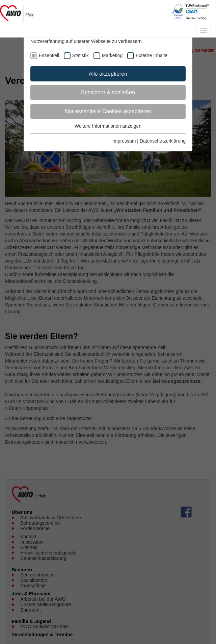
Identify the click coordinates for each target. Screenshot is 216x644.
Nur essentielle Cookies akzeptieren (108, 111)
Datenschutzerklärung (163, 141)
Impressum (124, 141)
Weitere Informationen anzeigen (108, 126)
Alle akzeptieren (108, 74)
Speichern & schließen (108, 92)
